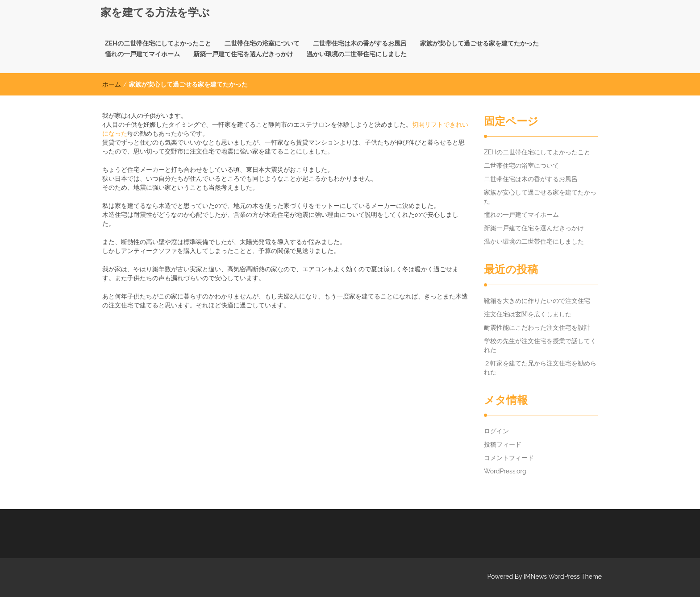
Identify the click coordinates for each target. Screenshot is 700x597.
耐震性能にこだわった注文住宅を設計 (537, 328)
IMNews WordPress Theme (563, 576)
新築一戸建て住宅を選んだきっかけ (243, 54)
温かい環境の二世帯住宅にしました (357, 54)
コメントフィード (509, 458)
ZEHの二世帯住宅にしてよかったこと (158, 43)
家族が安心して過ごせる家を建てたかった (479, 43)
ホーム (112, 84)
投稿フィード (503, 444)
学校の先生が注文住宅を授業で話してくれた (540, 345)
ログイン (496, 431)
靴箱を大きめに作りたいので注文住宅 (537, 301)
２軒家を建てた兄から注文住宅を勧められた (540, 368)
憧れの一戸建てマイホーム (142, 54)
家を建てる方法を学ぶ (155, 12)
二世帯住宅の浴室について (262, 43)
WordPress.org (505, 471)
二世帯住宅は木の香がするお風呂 (360, 43)
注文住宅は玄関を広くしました (528, 314)
